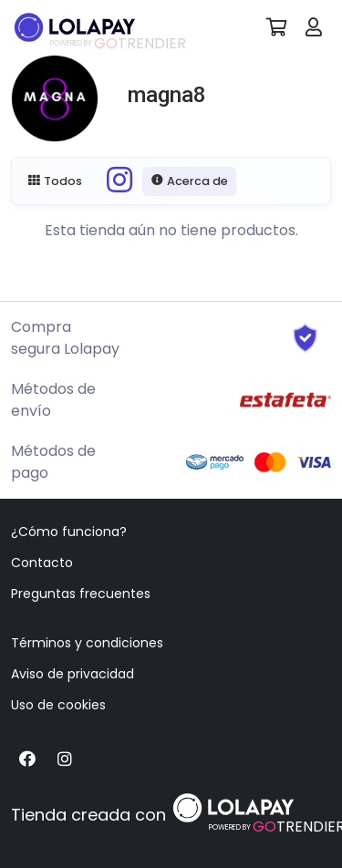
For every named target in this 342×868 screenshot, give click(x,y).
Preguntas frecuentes (81, 594)
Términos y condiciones (87, 643)
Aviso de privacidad (73, 674)
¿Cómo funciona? (69, 532)
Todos (55, 181)
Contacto (42, 563)
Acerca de (190, 181)
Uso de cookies (58, 705)
